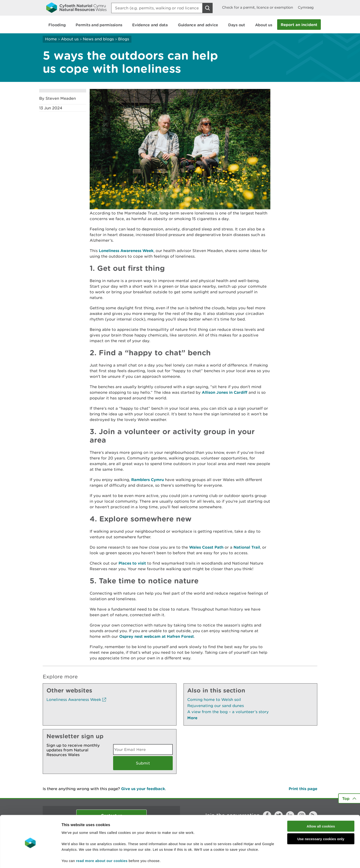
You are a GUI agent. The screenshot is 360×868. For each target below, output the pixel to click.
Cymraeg (306, 7)
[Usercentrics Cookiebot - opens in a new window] (30, 859)
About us (70, 39)
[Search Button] (207, 8)
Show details (249, 859)
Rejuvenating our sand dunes (216, 706)
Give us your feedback (143, 789)
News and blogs (98, 39)
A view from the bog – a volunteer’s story (228, 712)
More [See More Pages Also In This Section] (192, 718)
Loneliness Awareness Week (126, 250)
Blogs (124, 39)
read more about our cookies (102, 843)
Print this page (303, 789)
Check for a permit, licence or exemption (258, 7)
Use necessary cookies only (321, 822)
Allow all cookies (321, 809)
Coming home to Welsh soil (214, 700)
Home (51, 39)
